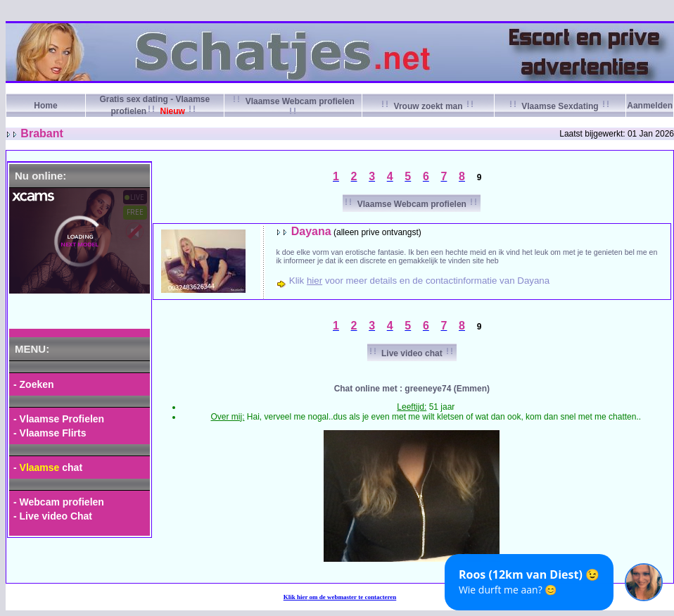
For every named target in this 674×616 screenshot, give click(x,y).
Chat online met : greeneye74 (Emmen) (412, 389)
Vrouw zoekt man (428, 106)
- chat (48, 467)
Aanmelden (650, 106)
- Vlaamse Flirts (50, 433)
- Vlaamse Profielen (59, 419)
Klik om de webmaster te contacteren (340, 597)
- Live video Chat (53, 516)
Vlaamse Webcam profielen (412, 204)
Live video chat (412, 353)
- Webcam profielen (59, 502)
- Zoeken (34, 384)
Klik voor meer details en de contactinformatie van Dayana (419, 281)
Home (45, 106)
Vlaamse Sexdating (560, 106)
